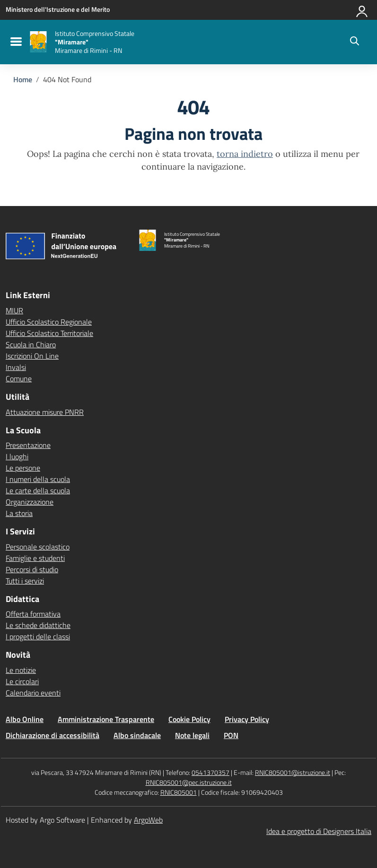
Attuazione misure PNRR (45, 412)
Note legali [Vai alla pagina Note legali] (192, 735)
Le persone (23, 468)
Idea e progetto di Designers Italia (319, 831)
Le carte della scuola (38, 490)
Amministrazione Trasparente (106, 719)
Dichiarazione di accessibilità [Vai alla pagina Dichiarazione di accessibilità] (53, 735)
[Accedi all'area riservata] (362, 9)
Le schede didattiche (38, 625)
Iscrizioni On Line (32, 356)
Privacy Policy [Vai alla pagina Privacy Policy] (247, 719)
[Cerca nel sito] (355, 42)
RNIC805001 (179, 792)
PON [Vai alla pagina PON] (231, 735)
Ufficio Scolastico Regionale (49, 322)
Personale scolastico (38, 547)
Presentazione (28, 445)
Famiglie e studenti (35, 558)
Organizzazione (30, 502)
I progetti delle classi (38, 636)
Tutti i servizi (25, 581)
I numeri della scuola (38, 479)
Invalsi (16, 367)
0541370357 (210, 772)
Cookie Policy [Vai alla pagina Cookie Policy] (189, 719)
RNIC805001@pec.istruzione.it (189, 782)
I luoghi (17, 456)
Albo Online (25, 719)
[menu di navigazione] (15, 42)
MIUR (14, 310)
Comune (19, 378)
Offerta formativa (33, 614)
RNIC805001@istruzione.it (293, 772)
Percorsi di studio (32, 569)
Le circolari (22, 681)
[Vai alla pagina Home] (23, 79)
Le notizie (21, 670)
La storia (19, 513)
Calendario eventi (33, 693)
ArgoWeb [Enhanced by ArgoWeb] (148, 820)
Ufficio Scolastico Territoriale (49, 333)
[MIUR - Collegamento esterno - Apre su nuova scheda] (58, 9)
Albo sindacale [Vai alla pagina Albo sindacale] (137, 735)
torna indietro (245, 154)
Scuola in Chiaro (31, 344)
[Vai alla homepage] (38, 42)
